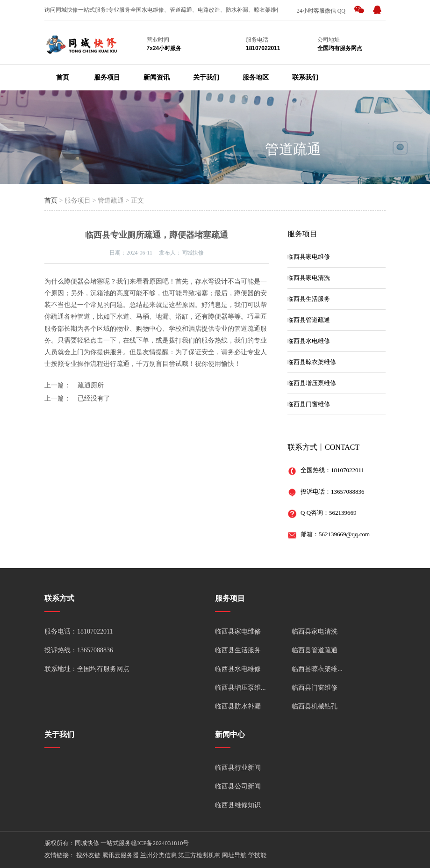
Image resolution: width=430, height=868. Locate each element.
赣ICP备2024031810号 (160, 843)
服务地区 (256, 77)
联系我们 (305, 77)
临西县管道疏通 (309, 320)
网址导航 (234, 855)
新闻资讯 (157, 77)
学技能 (257, 855)
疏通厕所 (91, 385)
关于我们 (206, 77)
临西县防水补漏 (238, 706)
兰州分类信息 (158, 855)
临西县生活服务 (309, 299)
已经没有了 (94, 398)
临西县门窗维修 (309, 404)
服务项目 (107, 77)
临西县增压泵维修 (312, 383)
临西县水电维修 (309, 341)
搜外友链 (88, 855)
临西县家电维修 (309, 257)
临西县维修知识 (238, 805)
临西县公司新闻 (238, 786)
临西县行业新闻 (238, 768)
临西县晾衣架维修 (312, 362)
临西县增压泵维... (240, 688)
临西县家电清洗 (309, 278)
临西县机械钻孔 (315, 706)
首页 (63, 77)
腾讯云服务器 (121, 855)
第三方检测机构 (199, 855)
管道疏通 (293, 149)
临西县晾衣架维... (317, 669)
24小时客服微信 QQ (321, 11)
